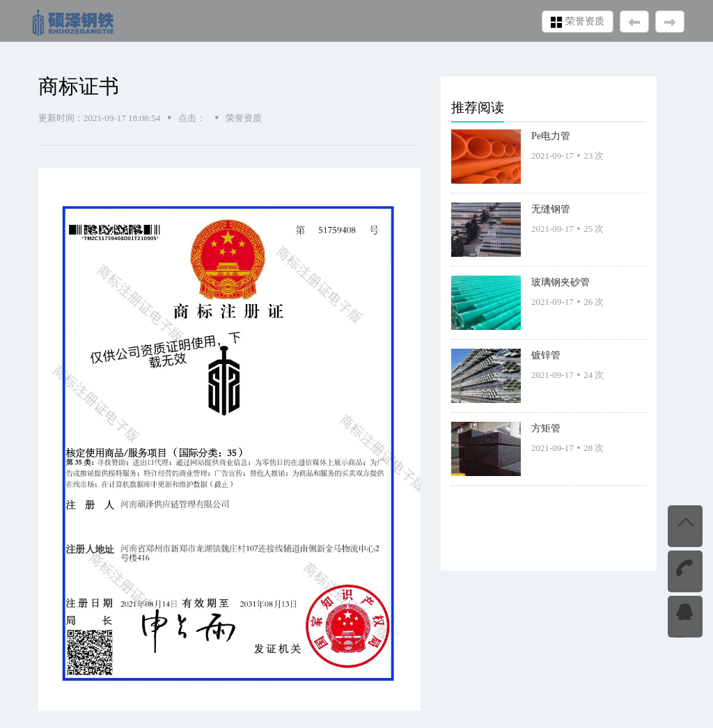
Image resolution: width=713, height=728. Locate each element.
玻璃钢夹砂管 (561, 282)
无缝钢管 (551, 209)
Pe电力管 (551, 136)
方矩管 (546, 428)
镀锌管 (546, 355)
